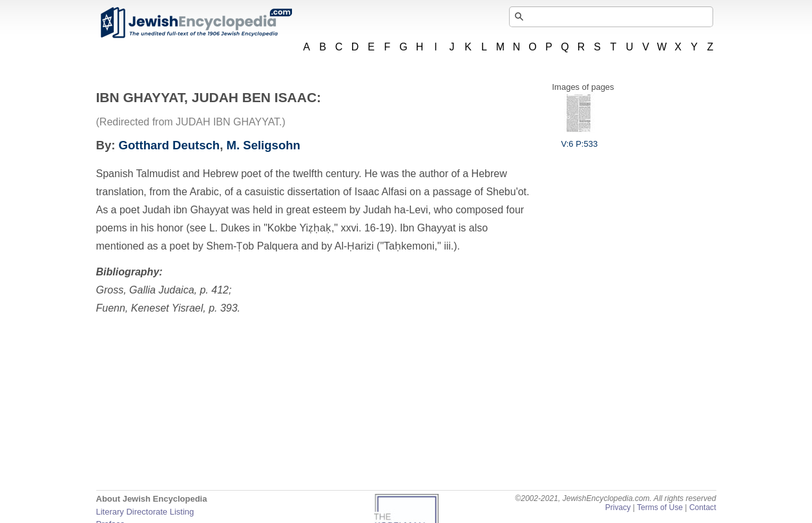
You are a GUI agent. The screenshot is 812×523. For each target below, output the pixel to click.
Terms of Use (660, 507)
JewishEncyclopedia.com (196, 23)
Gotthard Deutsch (170, 145)
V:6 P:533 (580, 139)
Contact (703, 507)
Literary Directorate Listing (145, 512)
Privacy (618, 507)
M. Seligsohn (264, 145)
